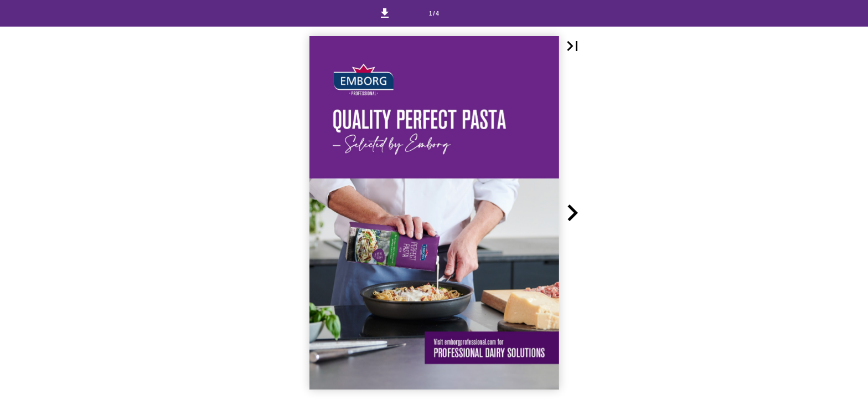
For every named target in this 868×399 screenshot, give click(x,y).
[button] (385, 13)
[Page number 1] (434, 13)
